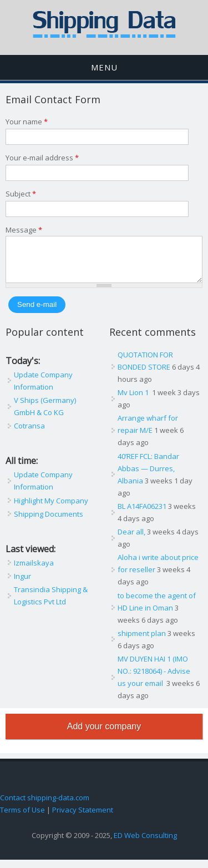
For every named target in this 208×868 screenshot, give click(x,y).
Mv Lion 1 (134, 401)
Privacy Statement (83, 818)
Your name (27, 122)
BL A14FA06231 (142, 514)
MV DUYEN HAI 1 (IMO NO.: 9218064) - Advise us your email (154, 679)
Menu (104, 67)
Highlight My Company (51, 509)
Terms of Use (22, 818)
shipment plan (142, 642)
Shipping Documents (49, 522)
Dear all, (131, 540)
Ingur (22, 584)
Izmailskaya (34, 571)
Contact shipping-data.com (45, 806)
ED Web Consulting (145, 844)
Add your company (104, 735)
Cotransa (29, 434)
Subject (21, 194)
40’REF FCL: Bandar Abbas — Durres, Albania (148, 477)
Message (24, 230)
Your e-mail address (42, 158)
